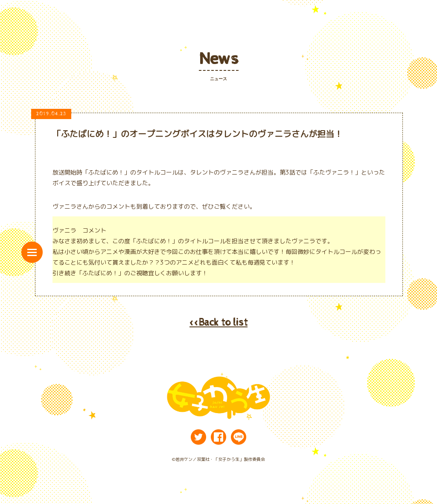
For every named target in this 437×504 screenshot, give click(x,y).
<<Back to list (218, 323)
